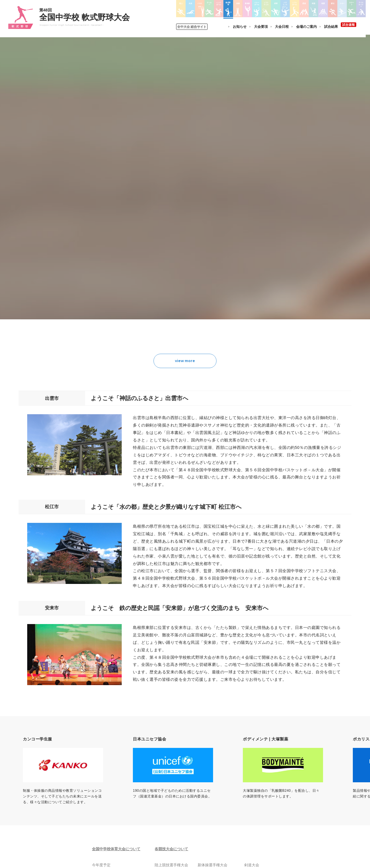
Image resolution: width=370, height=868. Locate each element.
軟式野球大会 (169, 808)
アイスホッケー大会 (258, 808)
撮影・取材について (112, 793)
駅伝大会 (249, 785)
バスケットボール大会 (176, 785)
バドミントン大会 (213, 800)
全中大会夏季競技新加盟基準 (119, 785)
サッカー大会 (169, 793)
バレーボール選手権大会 (218, 778)
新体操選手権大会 (213, 771)
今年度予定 (105, 771)
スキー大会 (251, 793)
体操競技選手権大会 (174, 815)
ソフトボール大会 (213, 808)
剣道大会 (249, 771)
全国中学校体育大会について (120, 754)
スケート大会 (253, 800)
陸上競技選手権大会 (174, 771)
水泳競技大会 (169, 778)
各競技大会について (176, 754)
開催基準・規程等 (110, 778)
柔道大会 (206, 815)
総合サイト (193, 27)
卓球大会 (206, 793)
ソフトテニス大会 (213, 785)
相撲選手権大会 (255, 778)
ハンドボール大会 (173, 800)
